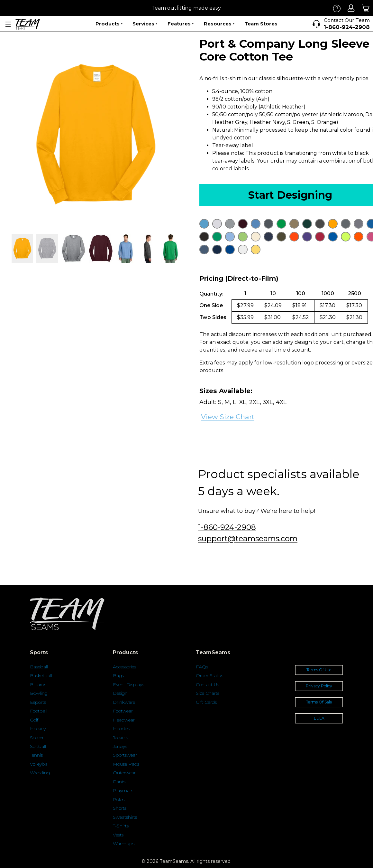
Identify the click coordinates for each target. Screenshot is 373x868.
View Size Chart (228, 417)
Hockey (38, 729)
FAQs (202, 667)
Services (145, 24)
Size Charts (208, 693)
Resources (219, 24)
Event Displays (128, 684)
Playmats (123, 790)
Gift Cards (206, 702)
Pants (119, 782)
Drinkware (124, 702)
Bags (118, 675)
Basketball (41, 675)
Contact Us (207, 684)
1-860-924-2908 (227, 527)
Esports (38, 702)
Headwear (124, 720)
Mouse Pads (126, 764)
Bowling (39, 693)
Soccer (37, 738)
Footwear (123, 711)
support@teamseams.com (248, 538)
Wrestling (40, 773)
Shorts (120, 808)
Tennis (36, 755)
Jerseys (120, 746)
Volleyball (40, 764)
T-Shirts (121, 826)
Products (109, 24)
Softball (38, 746)
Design (120, 693)
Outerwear (124, 773)
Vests (118, 835)
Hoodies (121, 729)
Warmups (124, 844)
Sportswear (125, 755)
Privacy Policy (319, 686)
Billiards (38, 684)
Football (39, 711)
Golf (34, 720)
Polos (119, 799)
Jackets (120, 738)
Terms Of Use (319, 670)
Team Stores (261, 24)
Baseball (39, 667)
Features (181, 24)
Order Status (209, 675)
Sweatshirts (125, 817)
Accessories (124, 667)
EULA (319, 718)
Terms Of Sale (319, 702)
